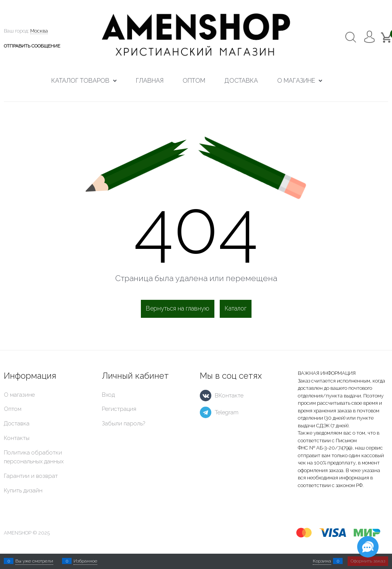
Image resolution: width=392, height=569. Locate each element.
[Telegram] (206, 412)
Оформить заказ (368, 561)
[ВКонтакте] (206, 396)
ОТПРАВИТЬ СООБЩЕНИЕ (32, 46)
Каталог (236, 308)
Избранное (85, 561)
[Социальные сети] (368, 547)
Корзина (322, 561)
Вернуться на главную (178, 308)
